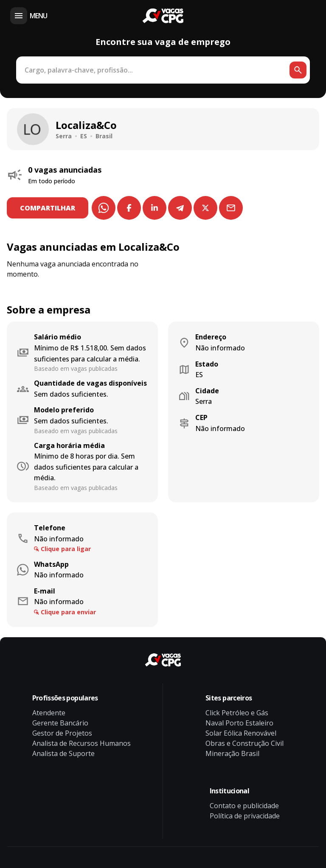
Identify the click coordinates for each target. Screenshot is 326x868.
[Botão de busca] (298, 70)
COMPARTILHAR (48, 208)
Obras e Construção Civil (244, 743)
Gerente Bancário (60, 723)
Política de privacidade (245, 816)
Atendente (49, 713)
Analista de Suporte (63, 753)
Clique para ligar (66, 549)
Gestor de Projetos (62, 733)
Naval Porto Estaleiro (239, 723)
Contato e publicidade (244, 806)
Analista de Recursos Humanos (81, 743)
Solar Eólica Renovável (241, 733)
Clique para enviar (68, 612)
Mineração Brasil (232, 753)
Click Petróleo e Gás (237, 713)
